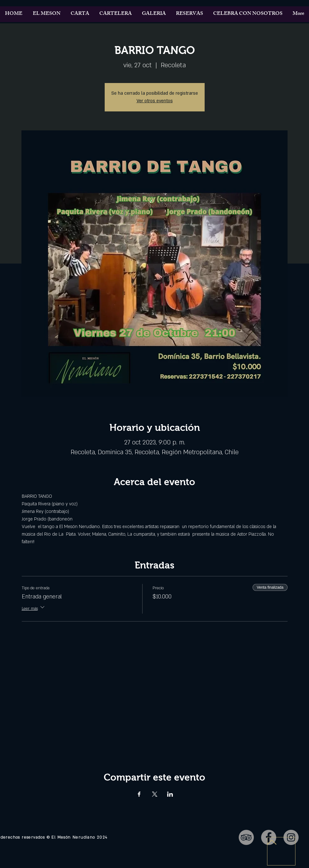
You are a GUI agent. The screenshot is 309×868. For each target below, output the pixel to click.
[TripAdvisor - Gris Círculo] (246, 837)
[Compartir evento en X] (155, 794)
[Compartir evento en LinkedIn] (170, 794)
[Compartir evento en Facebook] (139, 794)
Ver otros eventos (155, 101)
